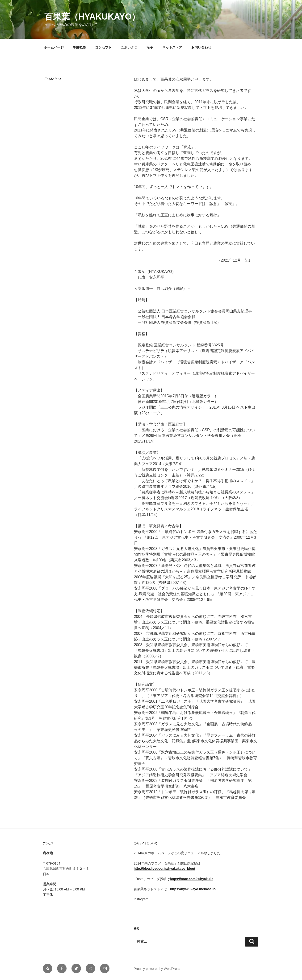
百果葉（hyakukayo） (92, 17)
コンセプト (103, 47)
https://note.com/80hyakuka (192, 879)
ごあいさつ (129, 47)
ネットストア (172, 47)
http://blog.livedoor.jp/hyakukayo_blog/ (164, 869)
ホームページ (54, 47)
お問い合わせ (201, 47)
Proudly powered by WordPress (157, 969)
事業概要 (79, 47)
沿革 (150, 47)
